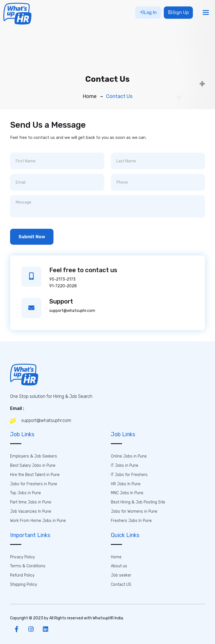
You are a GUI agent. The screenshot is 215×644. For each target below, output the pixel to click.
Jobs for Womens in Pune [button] (134, 511)
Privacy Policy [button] (22, 557)
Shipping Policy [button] (24, 584)
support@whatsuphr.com (72, 311)
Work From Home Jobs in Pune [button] (38, 521)
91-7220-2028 (63, 286)
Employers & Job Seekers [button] (34, 456)
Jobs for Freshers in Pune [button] (34, 484)
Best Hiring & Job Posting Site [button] (138, 502)
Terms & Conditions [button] (28, 566)
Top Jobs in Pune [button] (25, 493)
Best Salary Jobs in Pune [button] (33, 466)
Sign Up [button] (178, 12)
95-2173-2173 (62, 279)
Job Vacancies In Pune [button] (31, 511)
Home (90, 96)
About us (119, 566)
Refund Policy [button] (22, 575)
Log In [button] (148, 12)
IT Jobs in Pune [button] (125, 466)
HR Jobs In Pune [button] (126, 484)
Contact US (121, 584)
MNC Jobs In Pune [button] (127, 493)
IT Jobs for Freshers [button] (129, 475)
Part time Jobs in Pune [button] (31, 502)
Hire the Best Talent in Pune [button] (35, 475)
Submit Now (32, 237)
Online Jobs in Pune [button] (129, 456)
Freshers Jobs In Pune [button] (131, 521)
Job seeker (121, 575)
